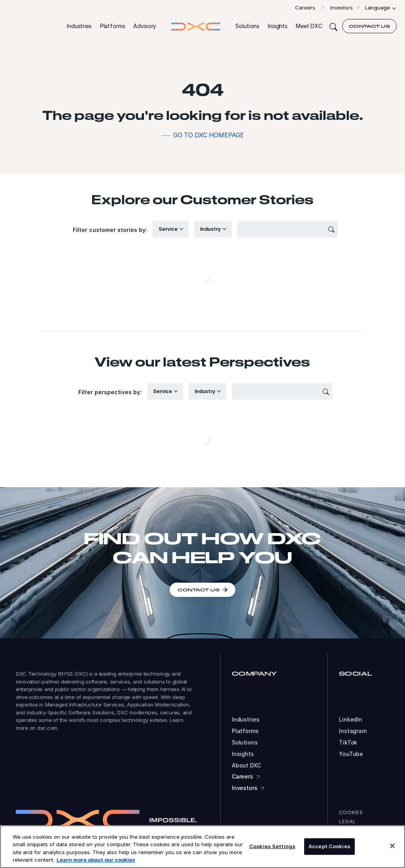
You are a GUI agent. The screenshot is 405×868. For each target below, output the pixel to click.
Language (378, 8)
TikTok (348, 743)
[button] (79, 26)
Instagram (353, 731)
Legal (347, 821)
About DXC (246, 765)
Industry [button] (211, 229)
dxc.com (47, 728)
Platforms (245, 731)
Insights (243, 754)
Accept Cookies (329, 846)
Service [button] (169, 229)
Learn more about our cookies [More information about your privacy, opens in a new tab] (96, 860)
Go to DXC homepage (209, 135)
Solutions (245, 743)
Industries (246, 720)
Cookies (351, 812)
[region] (202, 847)
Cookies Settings (272, 846)
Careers (305, 8)
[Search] (333, 26)
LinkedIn (351, 720)
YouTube (351, 754)
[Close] (392, 846)
